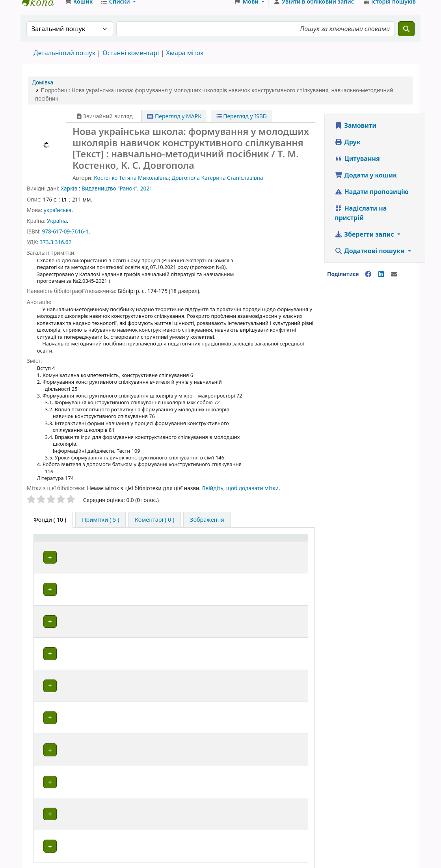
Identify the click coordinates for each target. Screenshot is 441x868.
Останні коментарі (131, 62)
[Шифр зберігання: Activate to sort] (231, 556)
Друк (347, 151)
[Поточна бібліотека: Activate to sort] (149, 556)
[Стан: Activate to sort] (292, 556)
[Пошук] (406, 38)
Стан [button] (287, 560)
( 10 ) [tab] (50, 529)
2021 (146, 198)
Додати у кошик (366, 185)
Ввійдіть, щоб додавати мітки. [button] (241, 497)
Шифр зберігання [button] (213, 560)
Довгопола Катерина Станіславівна (218, 187)
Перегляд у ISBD (242, 126)
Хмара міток (185, 62)
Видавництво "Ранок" (109, 198)
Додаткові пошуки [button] (370, 260)
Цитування (357, 168)
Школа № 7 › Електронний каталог (42, 11)
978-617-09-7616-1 (65, 241)
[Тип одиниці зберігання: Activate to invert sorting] (74, 556)
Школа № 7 (71, 839)
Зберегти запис (365, 244)
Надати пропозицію (371, 201)
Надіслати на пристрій (361, 222)
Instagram (270, 839)
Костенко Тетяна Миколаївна (131, 187)
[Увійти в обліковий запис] (314, 11)
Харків (69, 198)
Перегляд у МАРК (174, 126)
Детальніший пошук (64, 62)
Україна (57, 230)
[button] (79, 11)
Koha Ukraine (371, 839)
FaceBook (170, 839)
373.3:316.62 (55, 251)
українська (58, 219)
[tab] (100, 529)
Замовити (355, 135)
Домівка (43, 92)
